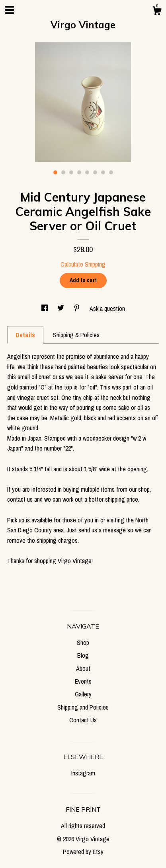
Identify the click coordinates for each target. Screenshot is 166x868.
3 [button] (71, 172)
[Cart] (157, 12)
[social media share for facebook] (45, 308)
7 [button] (103, 172)
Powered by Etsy (83, 852)
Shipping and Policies (83, 707)
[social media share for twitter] (62, 308)
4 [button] (79, 172)
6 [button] (95, 172)
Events (83, 681)
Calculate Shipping (83, 264)
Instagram (83, 773)
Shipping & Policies (76, 335)
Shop (83, 643)
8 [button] (111, 172)
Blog (83, 655)
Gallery (83, 694)
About (83, 668)
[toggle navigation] (10, 10)
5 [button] (87, 172)
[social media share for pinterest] (78, 308)
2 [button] (63, 172)
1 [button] (55, 172)
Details (25, 335)
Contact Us (83, 720)
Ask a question (107, 308)
